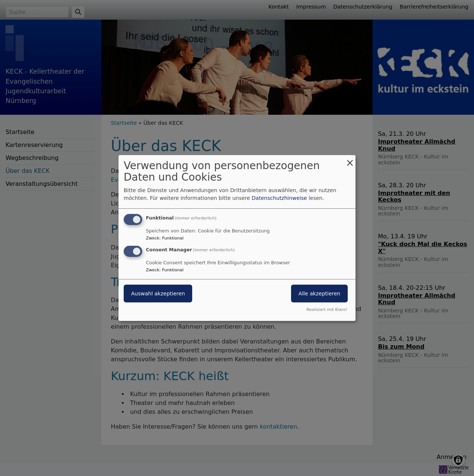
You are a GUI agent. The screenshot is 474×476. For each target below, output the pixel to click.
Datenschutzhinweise (279, 198)
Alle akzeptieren (319, 294)
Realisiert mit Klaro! (327, 310)
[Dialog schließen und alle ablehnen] (350, 160)
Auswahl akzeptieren (158, 294)
